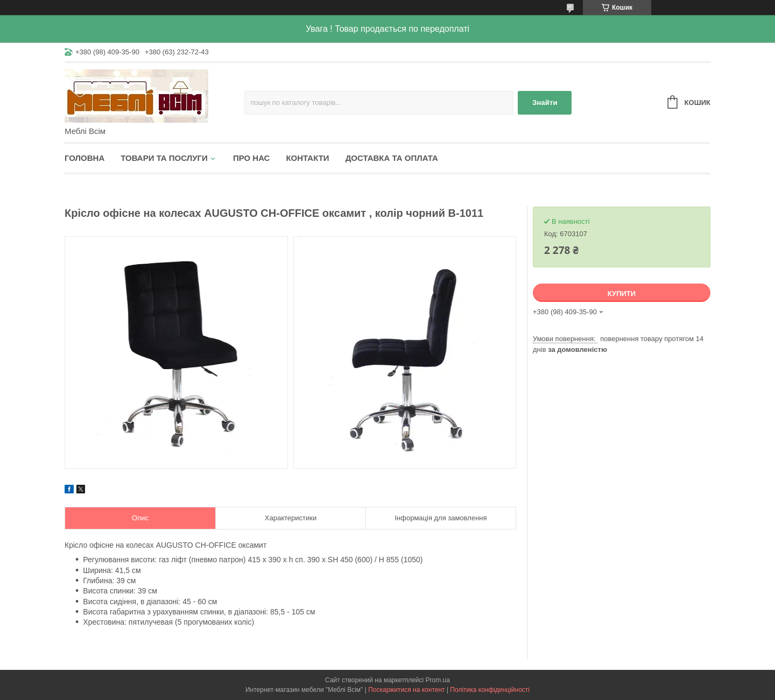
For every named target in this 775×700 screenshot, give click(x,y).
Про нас (252, 158)
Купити (622, 294)
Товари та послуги (164, 158)
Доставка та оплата (392, 158)
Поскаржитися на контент (406, 690)
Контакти (307, 158)
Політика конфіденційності (490, 690)
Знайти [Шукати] (545, 102)
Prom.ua (438, 680)
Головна (84, 158)
